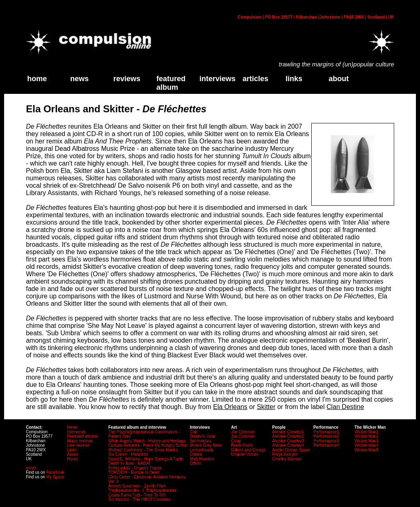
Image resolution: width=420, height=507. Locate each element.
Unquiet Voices (245, 454)
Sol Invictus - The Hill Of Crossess (139, 499)
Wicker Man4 (366, 445)
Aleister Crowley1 (288, 432)
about (339, 79)
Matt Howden (202, 459)
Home (73, 459)
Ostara (196, 454)
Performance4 (326, 445)
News (79, 79)
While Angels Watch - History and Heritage (147, 441)
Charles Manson (287, 459)
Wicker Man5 (366, 450)
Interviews (217, 79)
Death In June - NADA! (129, 463)
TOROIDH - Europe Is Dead (134, 472)
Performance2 (326, 436)
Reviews (127, 79)
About (73, 454)
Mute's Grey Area (206, 445)
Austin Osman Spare (291, 450)
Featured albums (83, 436)
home (37, 79)
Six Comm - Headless (128, 454)
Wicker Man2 (366, 436)
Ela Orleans (230, 407)
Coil (193, 432)
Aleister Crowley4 (288, 445)
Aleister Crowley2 (288, 436)
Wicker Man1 (366, 432)
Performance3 (326, 441)
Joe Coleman (243, 432)
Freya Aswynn (285, 454)
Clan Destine (345, 407)
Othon (195, 463)
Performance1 (326, 432)
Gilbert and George (248, 450)
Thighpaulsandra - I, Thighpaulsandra (142, 490)
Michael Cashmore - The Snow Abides (143, 450)
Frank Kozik (242, 445)
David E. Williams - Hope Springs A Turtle (146, 459)
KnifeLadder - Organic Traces (135, 468)
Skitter (266, 407)
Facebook (55, 472)
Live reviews (79, 445)
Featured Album (171, 83)
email (31, 468)
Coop (236, 441)
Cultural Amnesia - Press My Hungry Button (148, 445)
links (294, 79)
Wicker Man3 (366, 441)
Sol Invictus (200, 441)
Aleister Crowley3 (288, 441)
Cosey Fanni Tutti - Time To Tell (137, 495)
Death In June (203, 436)
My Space (55, 477)
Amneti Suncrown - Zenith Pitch (137, 486)
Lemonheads (202, 450)
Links (72, 450)
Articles (255, 79)
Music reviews (80, 441)
